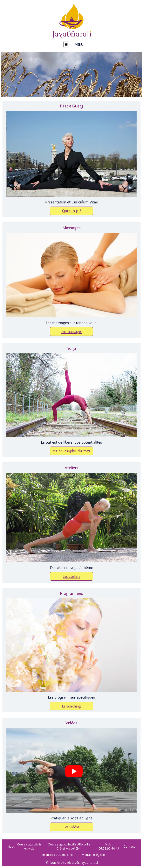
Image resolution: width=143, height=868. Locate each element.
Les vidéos (71, 827)
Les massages (71, 331)
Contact (129, 846)
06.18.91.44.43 (109, 848)
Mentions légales (93, 854)
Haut (11, 846)
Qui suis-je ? (72, 211)
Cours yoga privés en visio (29, 846)
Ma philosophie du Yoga (72, 451)
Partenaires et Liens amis (57, 854)
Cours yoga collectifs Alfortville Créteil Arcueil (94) (69, 846)
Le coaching (71, 706)
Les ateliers (71, 576)
